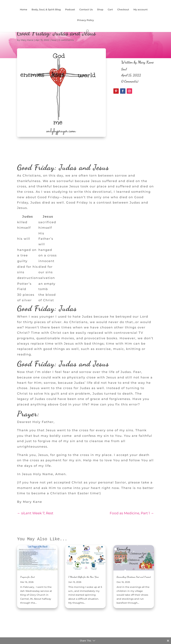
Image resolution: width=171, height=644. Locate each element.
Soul (54, 40)
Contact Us (86, 10)
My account (141, 10)
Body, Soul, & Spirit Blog (46, 10)
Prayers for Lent (27, 577)
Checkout (123, 10)
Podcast (70, 10)
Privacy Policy (85, 20)
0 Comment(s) (130, 81)
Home (24, 10)
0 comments (66, 40)
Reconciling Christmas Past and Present (134, 577)
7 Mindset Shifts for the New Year (84, 577)
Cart (110, 10)
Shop (100, 10)
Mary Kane (27, 40)
